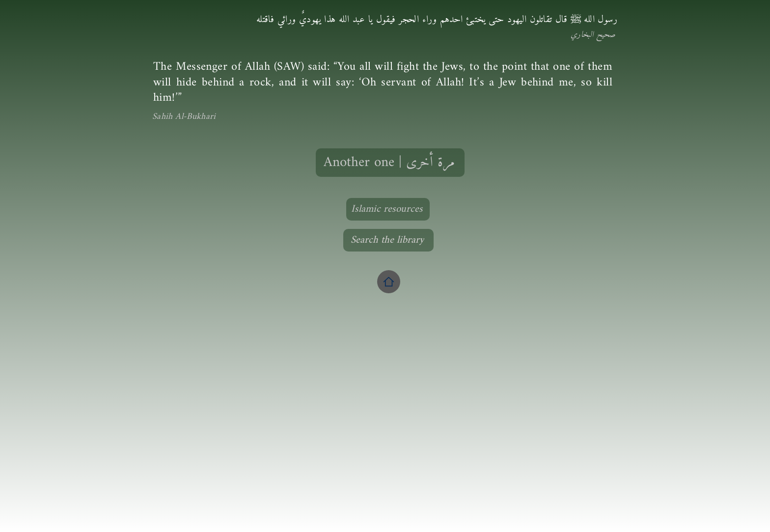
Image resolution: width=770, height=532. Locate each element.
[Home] (389, 282)
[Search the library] (388, 240)
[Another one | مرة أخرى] (390, 163)
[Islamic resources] (388, 209)
